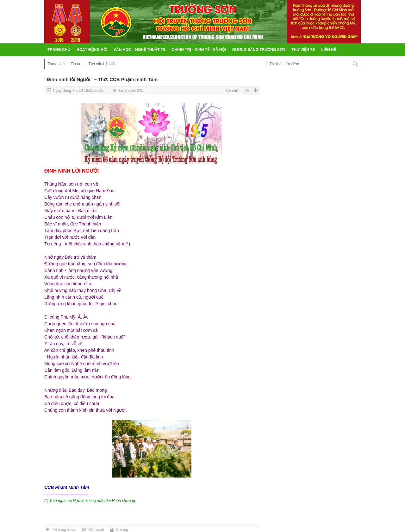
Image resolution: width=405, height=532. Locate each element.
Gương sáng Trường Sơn (259, 50)
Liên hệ (328, 50)
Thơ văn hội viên (102, 64)
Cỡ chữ (232, 91)
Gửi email (96, 529)
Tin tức (76, 64)
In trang (122, 529)
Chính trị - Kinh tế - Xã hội (199, 50)
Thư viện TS (303, 50)
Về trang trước (64, 529)
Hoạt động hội (92, 50)
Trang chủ (59, 50)
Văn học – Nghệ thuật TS (140, 50)
